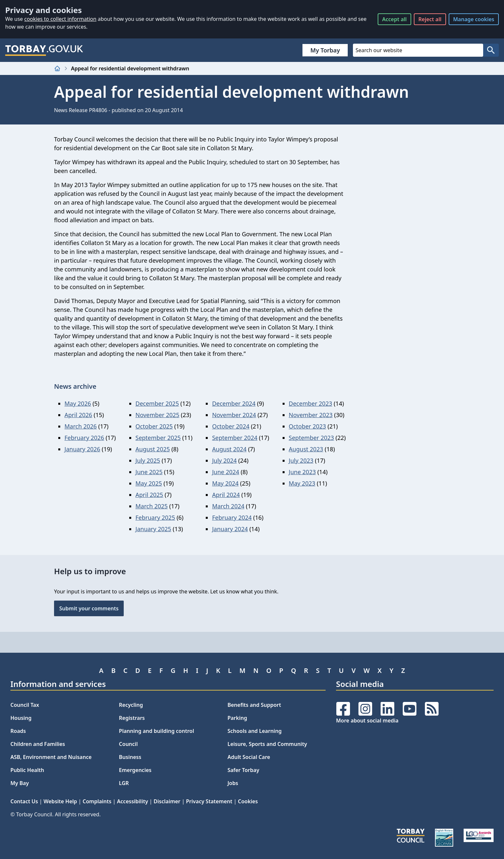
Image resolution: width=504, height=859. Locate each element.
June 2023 (302, 472)
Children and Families (38, 744)
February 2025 (155, 517)
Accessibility (132, 801)
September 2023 (311, 438)
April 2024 (226, 495)
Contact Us (24, 801)
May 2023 (302, 483)
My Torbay (325, 50)
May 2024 (225, 483)
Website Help (60, 801)
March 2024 (228, 506)
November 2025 (157, 415)
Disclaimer (167, 801)
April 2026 (78, 415)
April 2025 (149, 495)
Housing (21, 718)
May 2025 (149, 483)
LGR (124, 783)
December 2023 (310, 403)
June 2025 (149, 472)
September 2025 (158, 438)
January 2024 (230, 529)
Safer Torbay (244, 770)
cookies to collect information (60, 19)
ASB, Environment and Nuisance (51, 757)
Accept (394, 19)
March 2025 (152, 506)
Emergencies (135, 770)
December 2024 (234, 403)
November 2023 (311, 415)
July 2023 (301, 460)
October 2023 (308, 426)
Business (130, 757)
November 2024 (234, 415)
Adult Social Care (249, 757)
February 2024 (232, 517)
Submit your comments (89, 608)
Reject (430, 19)
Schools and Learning (255, 731)
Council (128, 744)
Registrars (132, 718)
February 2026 (84, 438)
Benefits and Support (254, 705)
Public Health (27, 770)
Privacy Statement (209, 801)
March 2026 (81, 426)
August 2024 (229, 449)
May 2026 (78, 403)
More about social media (367, 721)
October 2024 (231, 426)
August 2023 (306, 449)
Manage (474, 19)
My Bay (20, 783)
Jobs (233, 783)
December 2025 (157, 403)
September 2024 (235, 438)
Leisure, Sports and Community (267, 744)
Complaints (97, 801)
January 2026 (82, 449)
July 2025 (148, 460)
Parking (237, 718)
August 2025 (153, 449)
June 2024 (225, 472)
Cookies (248, 801)
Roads (18, 731)
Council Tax (25, 705)
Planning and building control (156, 731)
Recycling (131, 705)
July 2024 (224, 460)
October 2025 (154, 426)
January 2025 (153, 529)
